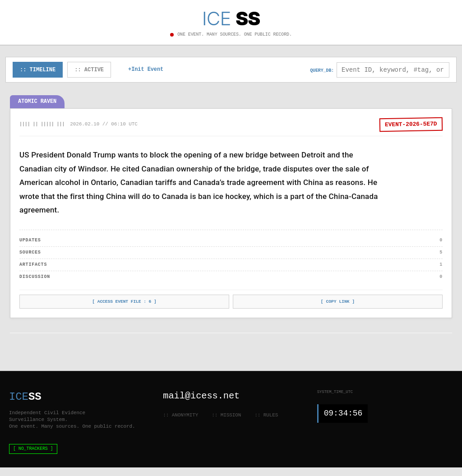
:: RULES (266, 415)
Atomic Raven (37, 102)
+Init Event (146, 70)
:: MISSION (226, 415)
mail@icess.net (202, 396)
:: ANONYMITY (180, 415)
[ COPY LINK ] (338, 303)
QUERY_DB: (322, 71)
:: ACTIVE (89, 71)
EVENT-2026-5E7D (411, 125)
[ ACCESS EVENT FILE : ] (125, 303)
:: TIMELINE (38, 71)
